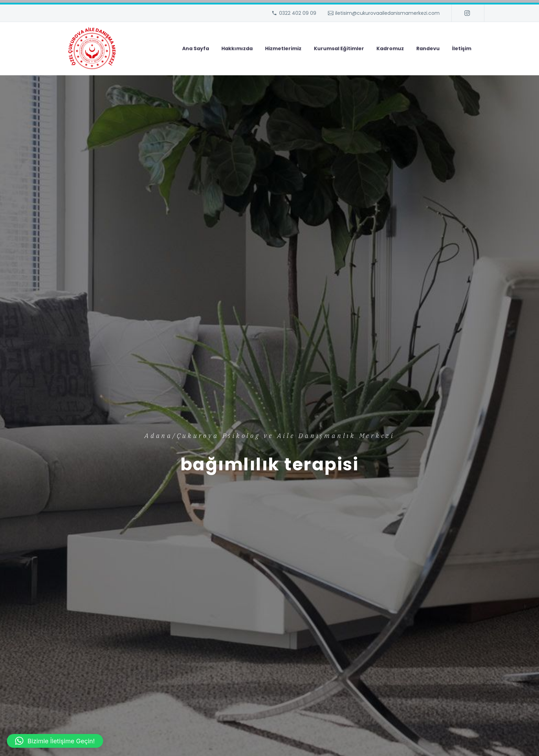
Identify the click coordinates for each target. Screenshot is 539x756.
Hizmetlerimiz (283, 48)
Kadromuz (390, 48)
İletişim (462, 48)
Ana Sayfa (196, 48)
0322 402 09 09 (298, 13)
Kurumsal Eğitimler (339, 48)
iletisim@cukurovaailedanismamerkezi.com (387, 13)
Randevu (428, 48)
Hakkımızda (237, 48)
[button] (55, 741)
